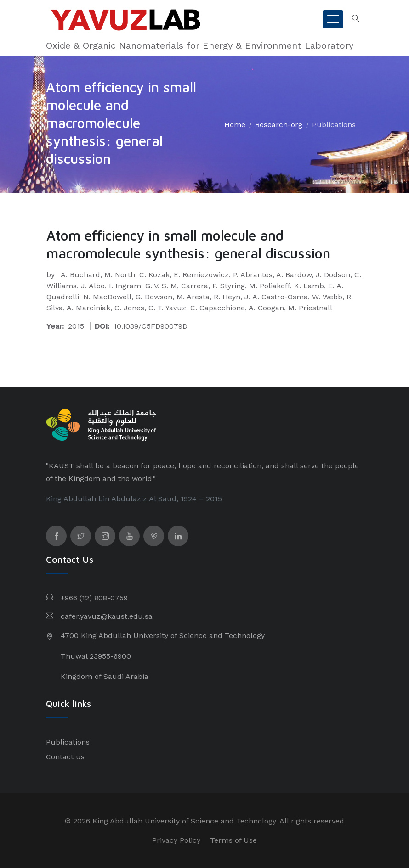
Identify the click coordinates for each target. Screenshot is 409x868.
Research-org (279, 125)
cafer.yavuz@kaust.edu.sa (107, 616)
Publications (334, 125)
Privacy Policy (176, 840)
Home (235, 125)
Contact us (65, 757)
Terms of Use (233, 840)
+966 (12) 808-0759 (94, 598)
